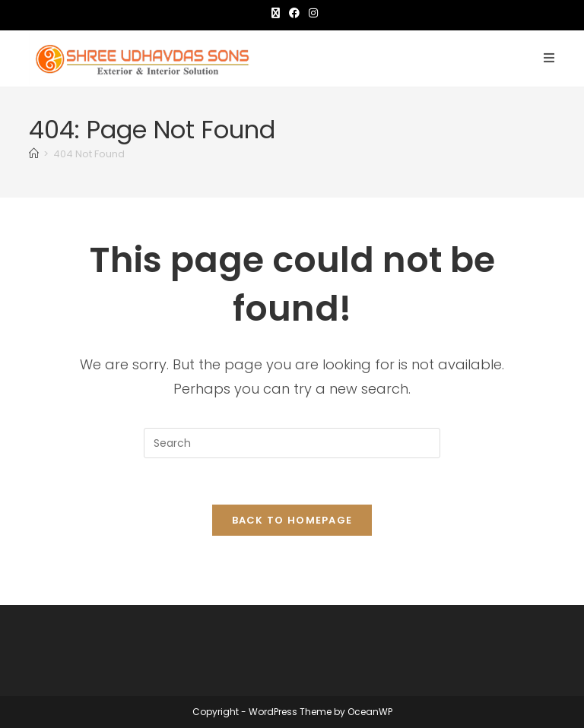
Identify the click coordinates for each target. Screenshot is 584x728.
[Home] (34, 154)
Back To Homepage (292, 520)
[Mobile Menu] (549, 58)
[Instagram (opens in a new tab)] (311, 13)
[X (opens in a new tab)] (276, 13)
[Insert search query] (292, 443)
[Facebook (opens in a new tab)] (294, 13)
